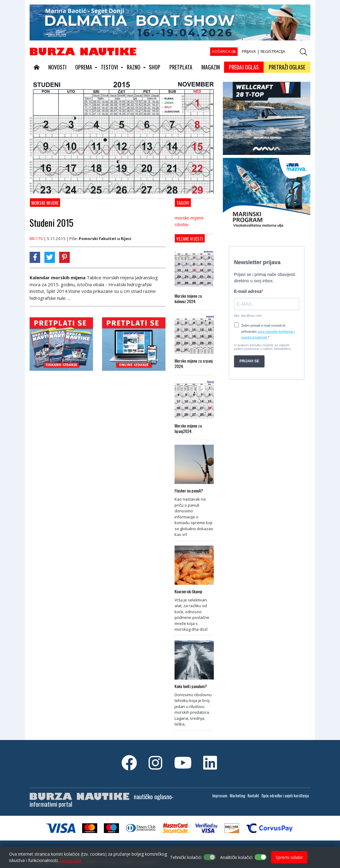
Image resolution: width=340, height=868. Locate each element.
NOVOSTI (57, 67)
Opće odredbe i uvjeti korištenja (285, 796)
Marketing (237, 796)
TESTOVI (109, 67)
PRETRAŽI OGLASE (287, 67)
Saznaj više (71, 860)
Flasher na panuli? (189, 491)
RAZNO (134, 67)
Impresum (220, 796)
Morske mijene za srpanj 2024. (194, 364)
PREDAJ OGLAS (244, 67)
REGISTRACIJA (273, 51)
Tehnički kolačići (186, 857)
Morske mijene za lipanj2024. (188, 428)
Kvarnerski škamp (188, 591)
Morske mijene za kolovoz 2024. (188, 299)
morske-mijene (189, 218)
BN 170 (36, 239)
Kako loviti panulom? (191, 686)
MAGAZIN (211, 67)
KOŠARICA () (224, 51)
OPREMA (84, 67)
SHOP (155, 67)
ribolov (181, 224)
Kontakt (253, 796)
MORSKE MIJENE (45, 203)
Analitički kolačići (236, 857)
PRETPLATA (181, 67)
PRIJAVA (249, 51)
